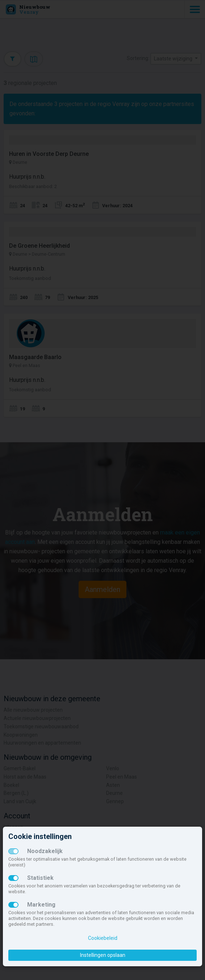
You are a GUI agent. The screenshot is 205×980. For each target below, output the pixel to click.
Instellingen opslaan (103, 955)
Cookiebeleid (103, 938)
